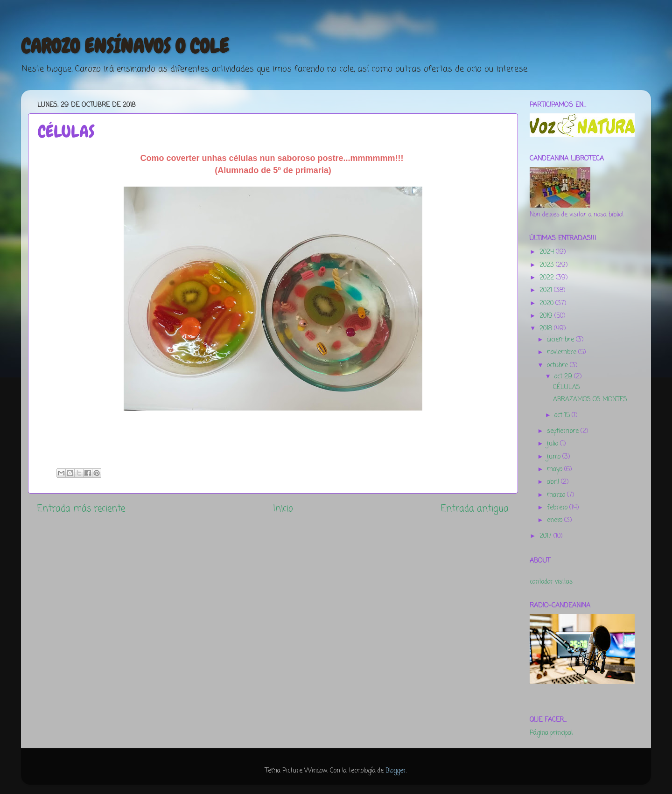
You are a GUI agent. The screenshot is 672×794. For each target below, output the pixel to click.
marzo (557, 495)
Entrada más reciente (81, 509)
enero (556, 520)
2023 (548, 265)
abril (554, 482)
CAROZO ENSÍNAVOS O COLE (125, 46)
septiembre (564, 431)
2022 (548, 278)
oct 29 (564, 377)
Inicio (283, 509)
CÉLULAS (567, 387)
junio (555, 457)
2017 (546, 536)
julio (553, 444)
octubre (558, 366)
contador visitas (551, 582)
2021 (547, 290)
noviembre (563, 352)
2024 (548, 252)
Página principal (551, 733)
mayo (556, 470)
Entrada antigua (475, 509)
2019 (547, 316)
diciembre (561, 340)
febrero (558, 508)
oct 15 (563, 415)
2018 (547, 329)
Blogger (396, 771)
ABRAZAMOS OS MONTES (590, 400)
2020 (547, 303)
